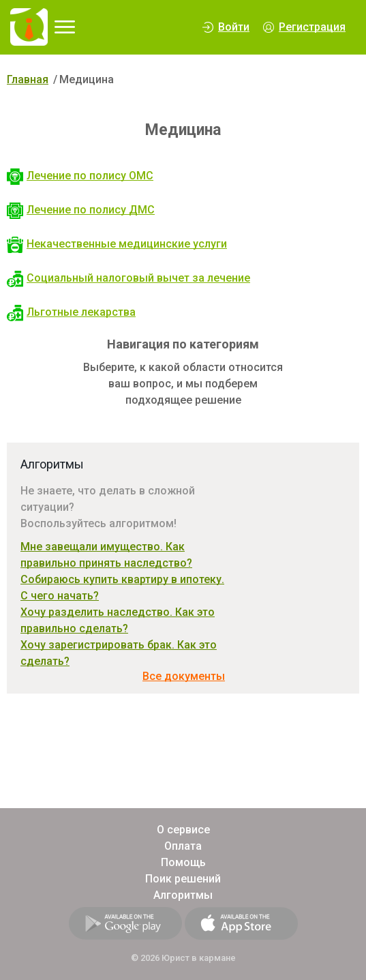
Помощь (183, 862)
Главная (28, 79)
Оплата (183, 846)
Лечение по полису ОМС (80, 176)
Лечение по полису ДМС (81, 210)
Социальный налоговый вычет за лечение (128, 278)
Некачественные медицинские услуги (117, 244)
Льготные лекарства (71, 312)
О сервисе (183, 830)
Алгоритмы (183, 895)
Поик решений (183, 879)
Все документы (184, 676)
